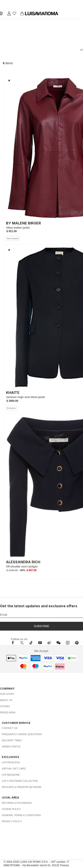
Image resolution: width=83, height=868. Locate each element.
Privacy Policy (12, 821)
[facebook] (14, 643)
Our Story (7, 694)
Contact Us (10, 728)
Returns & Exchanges (17, 803)
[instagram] (68, 643)
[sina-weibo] (49, 643)
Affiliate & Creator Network (22, 787)
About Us (6, 700)
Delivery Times (12, 740)
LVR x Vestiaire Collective (20, 781)
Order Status (11, 747)
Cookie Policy (11, 809)
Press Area (8, 712)
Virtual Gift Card (14, 769)
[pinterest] (77, 643)
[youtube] (40, 643)
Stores (5, 706)
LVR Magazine (11, 775)
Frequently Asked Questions (22, 734)
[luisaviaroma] (42, 14)
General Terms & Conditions (21, 815)
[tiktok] (31, 643)
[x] (22, 643)
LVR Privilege (11, 762)
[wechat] (58, 643)
